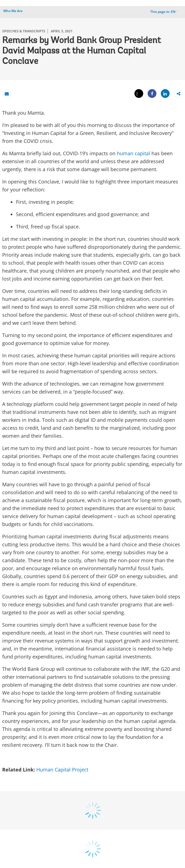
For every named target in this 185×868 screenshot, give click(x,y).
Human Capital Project (63, 770)
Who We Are (13, 11)
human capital (133, 153)
